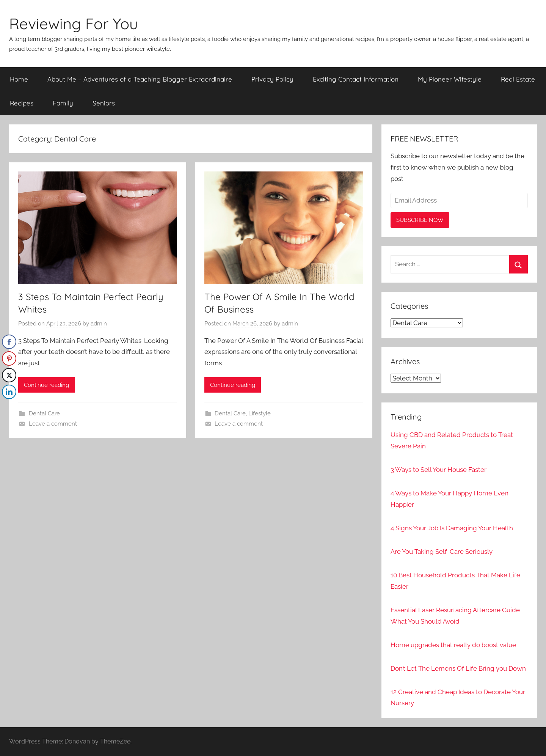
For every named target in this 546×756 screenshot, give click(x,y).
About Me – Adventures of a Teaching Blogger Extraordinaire (140, 79)
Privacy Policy (272, 79)
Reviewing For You (74, 24)
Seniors (104, 103)
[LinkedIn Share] (9, 392)
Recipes (22, 103)
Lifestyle (260, 413)
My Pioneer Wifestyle (450, 79)
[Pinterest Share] (9, 358)
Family (63, 103)
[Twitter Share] (9, 375)
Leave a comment (53, 424)
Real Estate (518, 79)
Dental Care (44, 413)
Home (19, 79)
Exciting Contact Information (356, 79)
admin (99, 324)
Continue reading (46, 385)
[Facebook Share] (9, 342)
